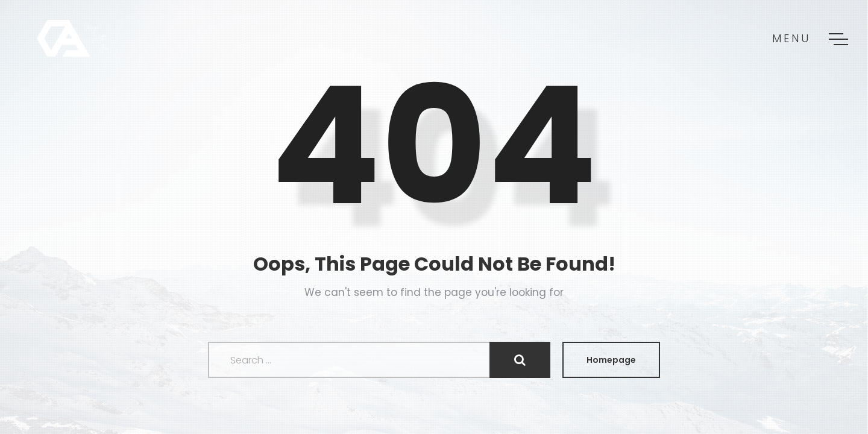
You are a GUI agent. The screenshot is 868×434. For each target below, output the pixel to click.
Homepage (611, 360)
